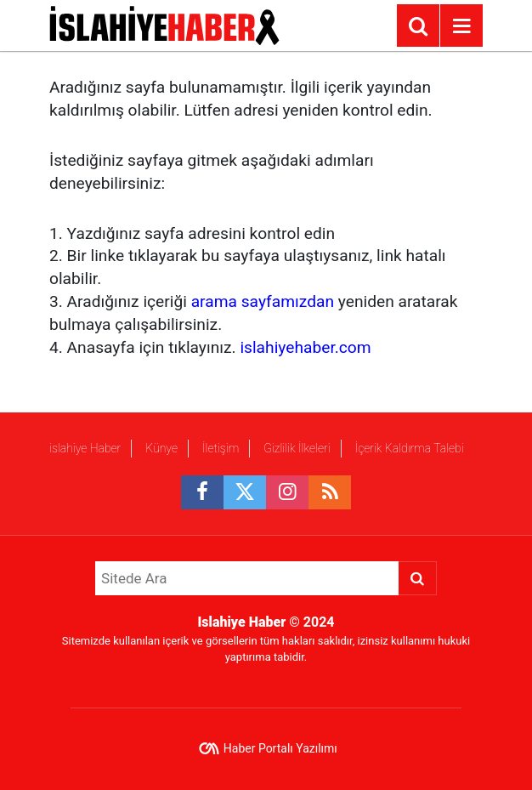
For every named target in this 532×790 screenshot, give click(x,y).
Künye (161, 448)
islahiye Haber (85, 448)
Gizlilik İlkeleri (297, 448)
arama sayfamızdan (263, 301)
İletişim (221, 448)
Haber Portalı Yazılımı (280, 748)
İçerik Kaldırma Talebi (409, 448)
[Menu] (461, 26)
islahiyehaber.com (305, 347)
